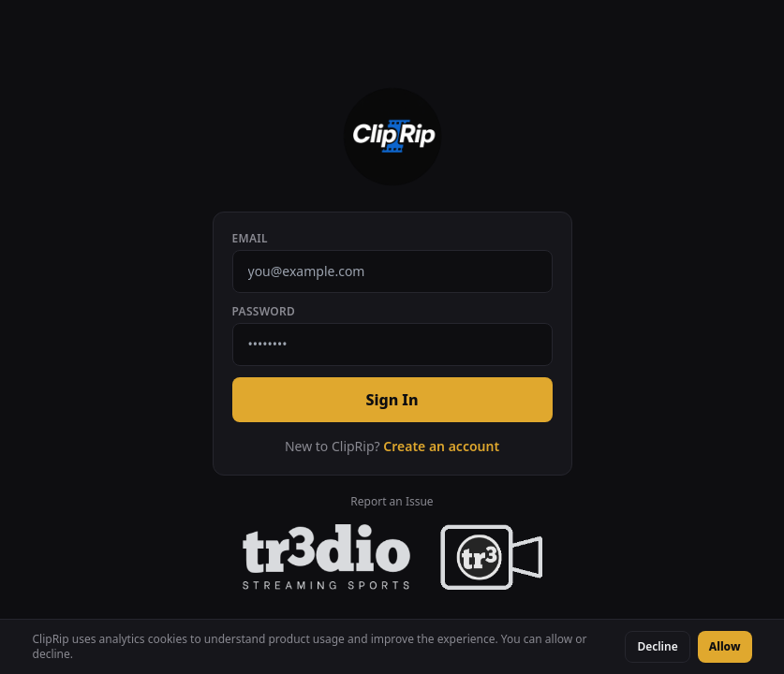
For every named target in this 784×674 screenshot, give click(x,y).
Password (264, 312)
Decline (657, 646)
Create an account (441, 446)
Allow (725, 646)
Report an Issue (392, 502)
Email (250, 239)
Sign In (392, 400)
